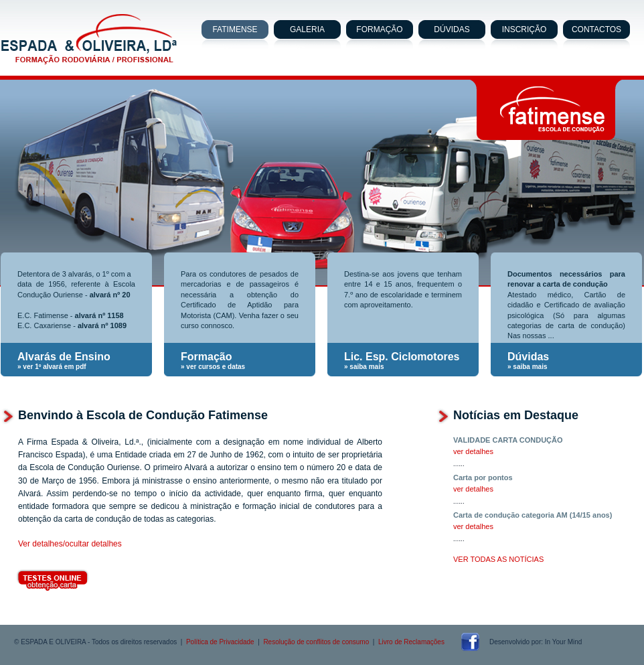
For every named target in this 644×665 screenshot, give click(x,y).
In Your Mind (564, 642)
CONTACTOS (596, 29)
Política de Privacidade (220, 642)
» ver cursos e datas (213, 367)
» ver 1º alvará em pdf (52, 367)
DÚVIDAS (452, 29)
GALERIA (307, 29)
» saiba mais (364, 367)
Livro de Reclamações (411, 642)
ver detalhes (473, 451)
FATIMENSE (235, 29)
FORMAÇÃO (379, 29)
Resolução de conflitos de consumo (316, 642)
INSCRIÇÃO (525, 29)
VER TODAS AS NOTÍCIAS (498, 559)
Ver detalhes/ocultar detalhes (70, 544)
